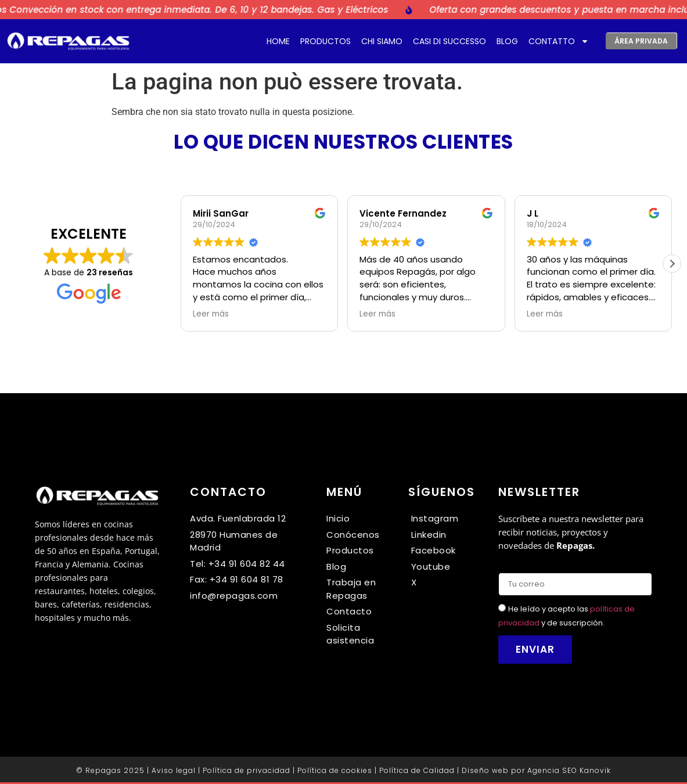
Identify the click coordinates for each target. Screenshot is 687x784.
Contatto (559, 41)
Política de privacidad (247, 770)
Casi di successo (449, 41)
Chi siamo (382, 41)
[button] (672, 264)
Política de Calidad (417, 770)
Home (278, 41)
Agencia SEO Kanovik (569, 770)
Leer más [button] (211, 314)
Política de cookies (335, 770)
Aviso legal (174, 770)
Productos (325, 41)
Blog (507, 41)
